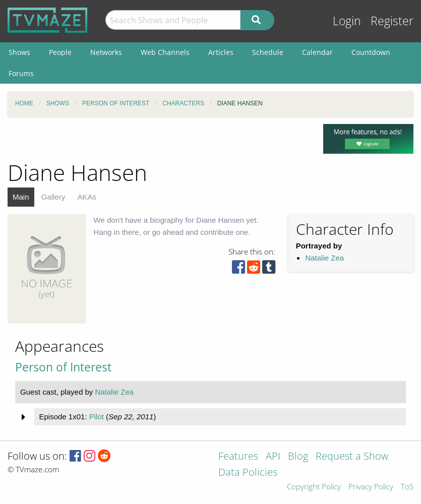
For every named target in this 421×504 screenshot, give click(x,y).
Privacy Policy (371, 487)
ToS (407, 487)
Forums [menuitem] (21, 73)
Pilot (97, 417)
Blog (298, 457)
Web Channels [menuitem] (165, 52)
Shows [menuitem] (19, 52)
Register (392, 21)
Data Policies (248, 473)
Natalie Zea (324, 258)
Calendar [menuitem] (317, 52)
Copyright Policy (314, 487)
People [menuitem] (60, 52)
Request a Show (352, 457)
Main (21, 197)
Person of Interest (63, 367)
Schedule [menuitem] (268, 52)
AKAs (87, 197)
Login (347, 21)
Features (238, 457)
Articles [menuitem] (221, 52)
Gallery (53, 197)
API (273, 457)
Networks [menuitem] (106, 52)
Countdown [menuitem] (371, 52)
